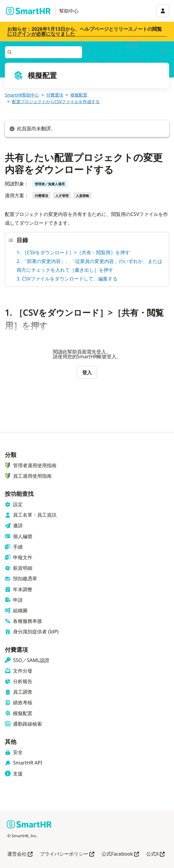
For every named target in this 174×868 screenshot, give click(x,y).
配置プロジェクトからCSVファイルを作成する (56, 101)
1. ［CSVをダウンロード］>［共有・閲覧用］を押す (73, 252)
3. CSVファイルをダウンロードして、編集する (67, 279)
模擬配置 (79, 95)
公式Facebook (120, 854)
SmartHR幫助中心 (22, 95)
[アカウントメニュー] (163, 11)
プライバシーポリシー (67, 854)
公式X (155, 854)
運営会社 (20, 854)
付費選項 (55, 95)
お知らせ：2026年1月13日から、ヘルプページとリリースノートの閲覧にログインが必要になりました (85, 31)
